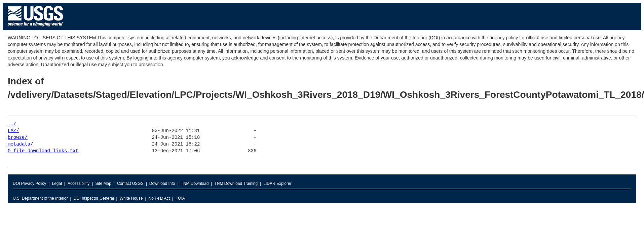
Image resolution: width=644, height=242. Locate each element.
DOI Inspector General (94, 198)
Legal (57, 184)
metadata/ (21, 144)
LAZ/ (13, 131)
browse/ (18, 138)
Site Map (103, 184)
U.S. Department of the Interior (40, 198)
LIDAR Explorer (277, 184)
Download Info (162, 184)
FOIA (180, 198)
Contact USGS (130, 184)
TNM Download (195, 184)
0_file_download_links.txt (43, 151)
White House (131, 198)
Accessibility (79, 184)
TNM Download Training (236, 184)
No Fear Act (159, 198)
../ (12, 124)
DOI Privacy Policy (29, 184)
